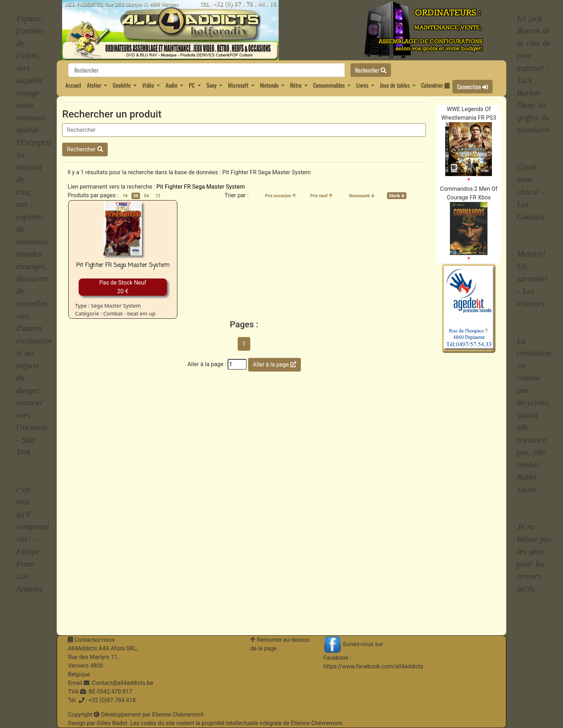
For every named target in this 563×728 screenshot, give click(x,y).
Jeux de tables (396, 85)
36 (136, 196)
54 (146, 196)
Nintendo (270, 85)
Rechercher (371, 70)
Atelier (95, 85)
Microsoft (239, 85)
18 (125, 196)
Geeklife (122, 85)
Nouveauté (362, 196)
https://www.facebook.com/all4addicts (373, 666)
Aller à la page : (207, 364)
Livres (363, 85)
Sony (212, 85)
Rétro (297, 85)
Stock (397, 196)
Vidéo (149, 85)
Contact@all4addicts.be (123, 683)
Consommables (330, 85)
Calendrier (435, 85)
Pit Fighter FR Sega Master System (200, 187)
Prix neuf (321, 196)
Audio (172, 85)
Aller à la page (274, 365)
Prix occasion (280, 196)
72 (158, 196)
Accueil (73, 85)
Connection (473, 87)
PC (192, 85)
